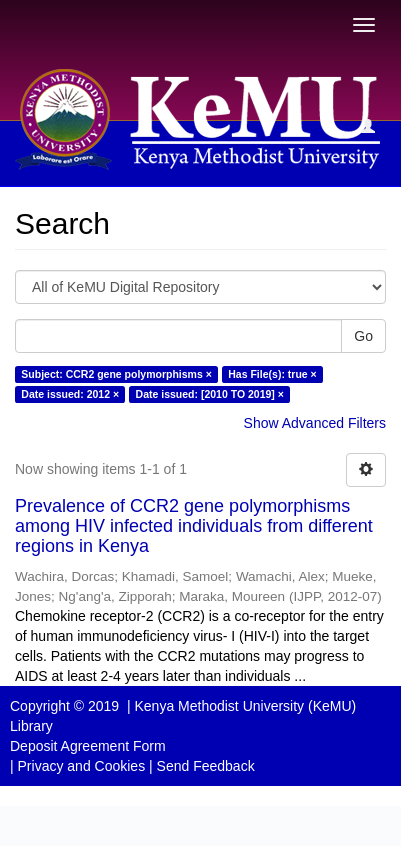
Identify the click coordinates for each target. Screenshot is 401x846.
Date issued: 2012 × (70, 394)
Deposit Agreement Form (88, 746)
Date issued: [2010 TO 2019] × (210, 394)
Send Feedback (206, 766)
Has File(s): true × (272, 374)
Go (363, 336)
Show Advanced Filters (315, 423)
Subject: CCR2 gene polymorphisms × (116, 374)
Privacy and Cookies (82, 766)
